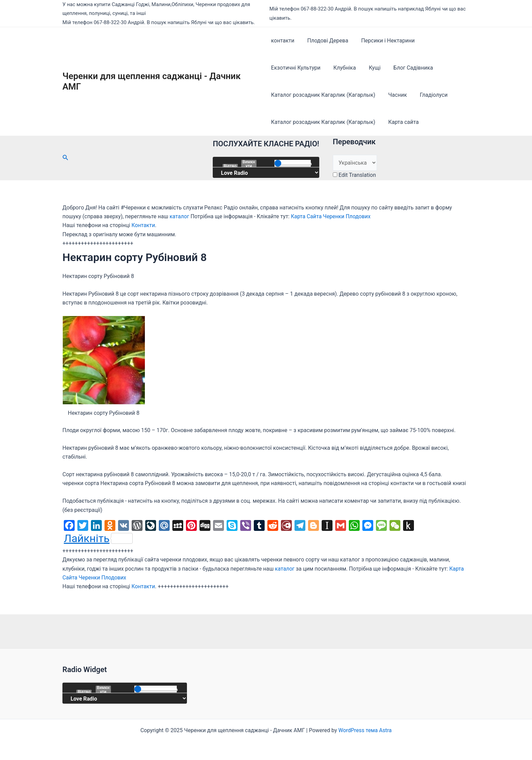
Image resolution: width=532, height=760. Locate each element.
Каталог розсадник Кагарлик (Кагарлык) (323, 95)
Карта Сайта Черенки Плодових (332, 216)
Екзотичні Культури (296, 68)
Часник (395, 95)
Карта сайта (401, 122)
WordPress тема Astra (365, 730)
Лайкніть (98, 538)
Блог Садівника (407, 68)
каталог (180, 216)
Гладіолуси (430, 95)
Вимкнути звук (249, 164)
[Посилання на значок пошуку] (65, 158)
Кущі (371, 68)
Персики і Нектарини (384, 41)
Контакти (144, 225)
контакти (283, 41)
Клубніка (343, 68)
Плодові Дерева (326, 41)
